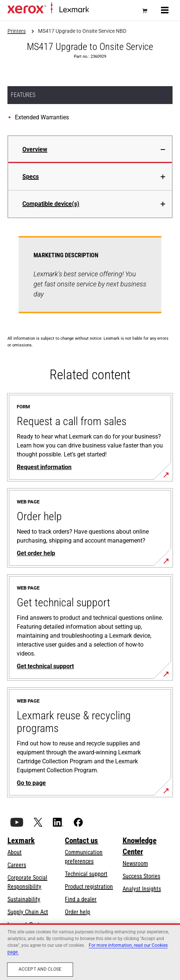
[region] (90, 952)
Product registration (89, 887)
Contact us (81, 841)
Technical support (86, 874)
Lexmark (21, 841)
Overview (35, 149)
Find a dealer (81, 899)
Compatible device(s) (51, 204)
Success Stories (141, 876)
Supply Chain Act (28, 912)
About (15, 852)
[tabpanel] (90, 279)
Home (95, 10)
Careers (17, 865)
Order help (78, 912)
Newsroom (135, 863)
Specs (31, 177)
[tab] (90, 149)
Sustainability (24, 899)
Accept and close (40, 969)
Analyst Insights (142, 889)
